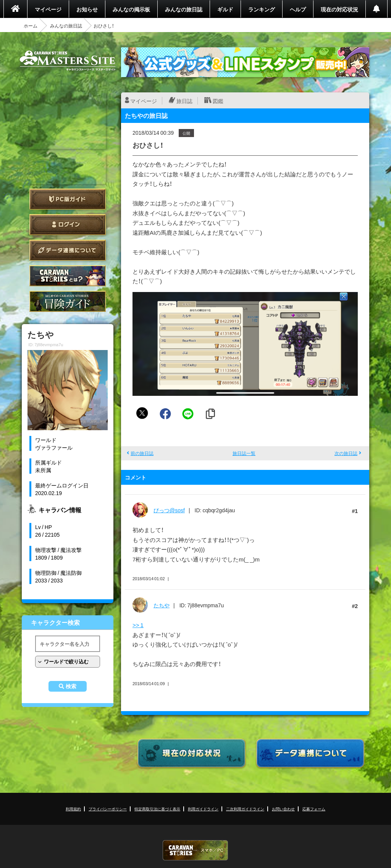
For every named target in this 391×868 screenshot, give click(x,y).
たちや (162, 605)
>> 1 (138, 625)
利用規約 (73, 809)
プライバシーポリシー (108, 809)
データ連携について (68, 250)
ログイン (68, 225)
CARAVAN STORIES (195, 850)
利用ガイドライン (203, 809)
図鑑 (218, 101)
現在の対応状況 (339, 9)
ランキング (262, 9)
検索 (71, 686)
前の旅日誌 (142, 453)
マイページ (48, 9)
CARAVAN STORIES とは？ (68, 276)
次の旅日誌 (346, 453)
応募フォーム (314, 809)
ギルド (225, 9)
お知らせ (87, 9)
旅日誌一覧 (244, 453)
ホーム (31, 26)
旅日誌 (184, 101)
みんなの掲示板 (131, 9)
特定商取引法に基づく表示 (157, 809)
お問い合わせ (283, 809)
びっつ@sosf (169, 510)
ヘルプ (298, 9)
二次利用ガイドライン (245, 809)
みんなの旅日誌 (184, 9)
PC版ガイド (68, 199)
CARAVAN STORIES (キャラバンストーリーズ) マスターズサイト (68, 61)
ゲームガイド (68, 301)
